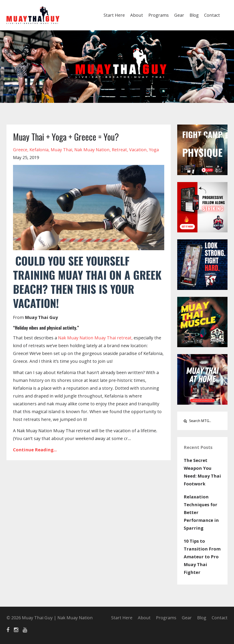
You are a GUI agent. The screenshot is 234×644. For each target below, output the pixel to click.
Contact (212, 15)
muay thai (61, 150)
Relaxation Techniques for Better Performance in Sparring (201, 512)
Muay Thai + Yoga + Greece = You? (66, 137)
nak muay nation (92, 150)
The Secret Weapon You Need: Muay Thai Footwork (202, 472)
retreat (119, 150)
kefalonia (39, 150)
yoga (154, 150)
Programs (159, 15)
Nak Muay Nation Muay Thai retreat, (95, 338)
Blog (194, 15)
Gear (179, 15)
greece (20, 150)
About (137, 15)
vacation (138, 150)
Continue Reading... (35, 450)
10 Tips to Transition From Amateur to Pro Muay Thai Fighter (202, 557)
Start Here (114, 15)
